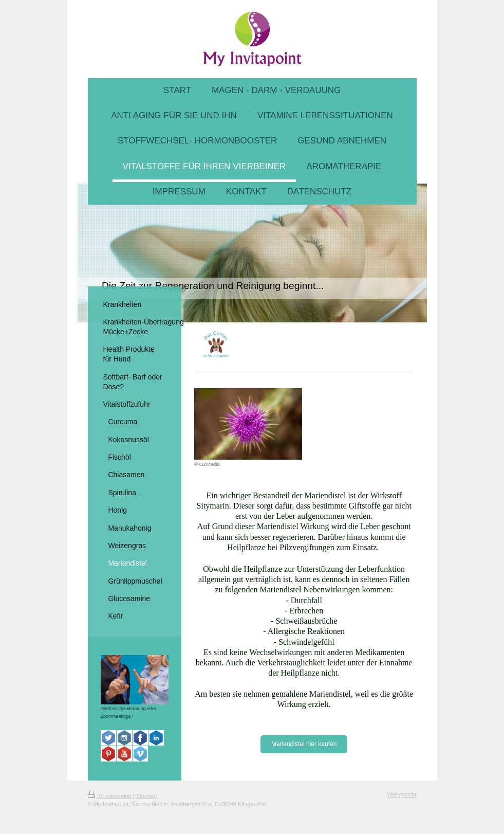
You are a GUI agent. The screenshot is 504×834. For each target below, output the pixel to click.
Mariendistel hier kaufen (304, 744)
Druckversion (110, 796)
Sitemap (146, 796)
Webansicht (402, 794)
